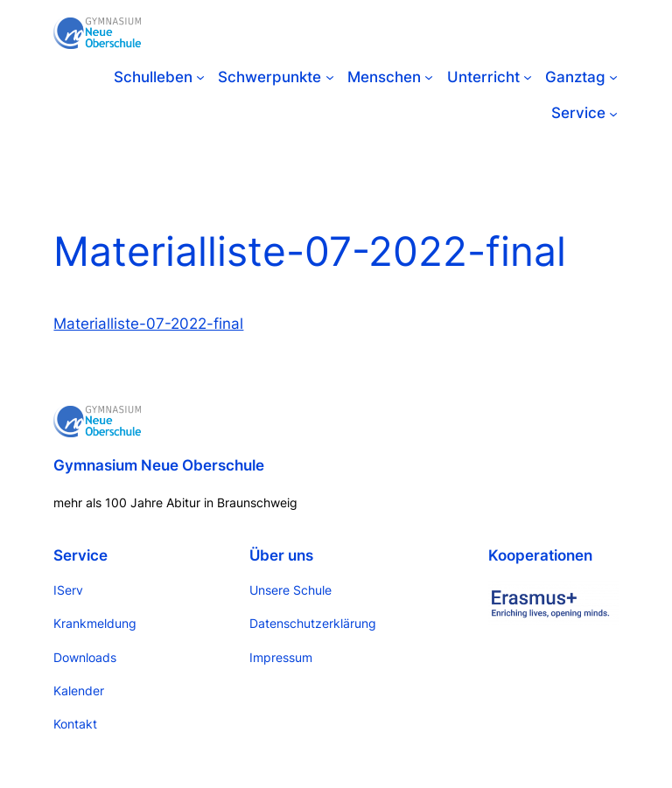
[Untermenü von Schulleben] (200, 77)
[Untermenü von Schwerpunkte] (330, 77)
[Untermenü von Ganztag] (613, 77)
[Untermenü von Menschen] (429, 77)
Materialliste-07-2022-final (148, 324)
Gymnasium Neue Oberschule (159, 465)
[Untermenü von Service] (613, 113)
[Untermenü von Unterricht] (528, 77)
